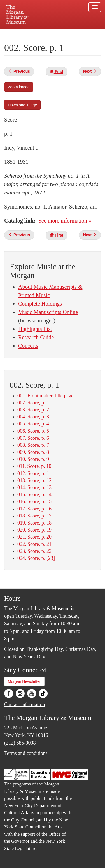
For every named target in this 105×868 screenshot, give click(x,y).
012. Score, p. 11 (34, 473)
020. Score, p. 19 (34, 530)
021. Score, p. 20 (34, 537)
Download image (22, 105)
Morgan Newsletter (24, 681)
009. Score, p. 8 (33, 452)
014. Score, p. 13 (34, 487)
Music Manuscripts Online (48, 312)
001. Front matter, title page (45, 396)
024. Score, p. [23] (36, 558)
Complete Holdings (40, 304)
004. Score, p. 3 (33, 417)
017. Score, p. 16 (34, 509)
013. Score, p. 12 (34, 480)
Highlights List (35, 329)
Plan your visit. (15, 33)
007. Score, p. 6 (33, 438)
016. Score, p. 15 (34, 501)
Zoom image (19, 87)
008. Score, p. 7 (33, 445)
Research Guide (36, 337)
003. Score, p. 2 (33, 410)
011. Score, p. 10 (34, 466)
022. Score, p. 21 (34, 544)
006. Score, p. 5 (33, 431)
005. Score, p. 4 (33, 424)
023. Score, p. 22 (34, 551)
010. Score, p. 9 (33, 459)
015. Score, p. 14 (34, 494)
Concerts (28, 346)
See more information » (65, 221)
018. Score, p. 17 (34, 516)
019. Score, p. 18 (34, 523)
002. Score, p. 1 (33, 403)
